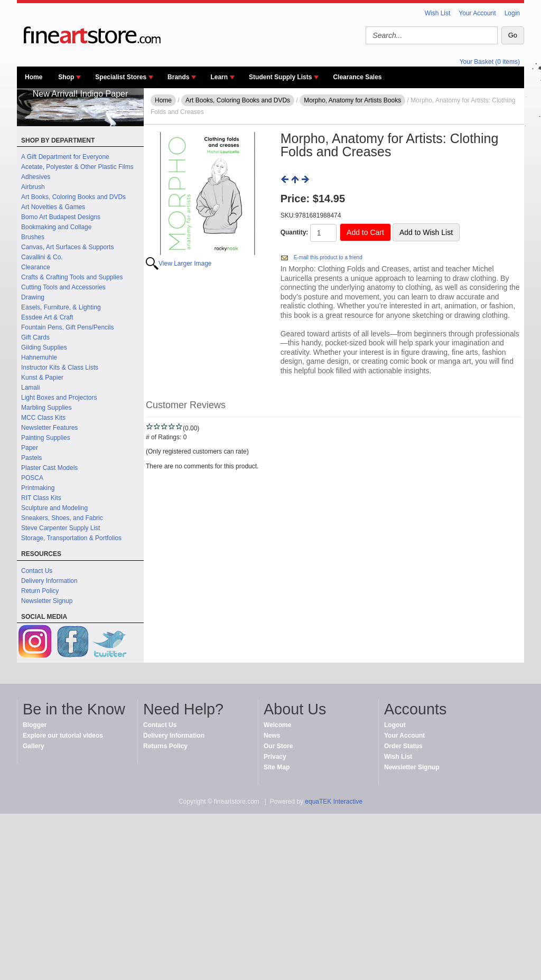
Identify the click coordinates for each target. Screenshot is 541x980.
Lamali (30, 388)
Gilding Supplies (44, 347)
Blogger (35, 725)
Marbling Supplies (46, 408)
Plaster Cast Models (49, 468)
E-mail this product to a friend (328, 257)
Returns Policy (165, 746)
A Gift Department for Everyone (65, 157)
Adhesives (36, 177)
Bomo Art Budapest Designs (61, 217)
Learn (219, 77)
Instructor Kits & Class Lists (60, 368)
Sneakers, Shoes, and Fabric (62, 518)
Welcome (277, 725)
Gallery (34, 746)
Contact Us (37, 571)
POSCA (32, 478)
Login (512, 13)
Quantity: (295, 232)
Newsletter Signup (47, 601)
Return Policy (40, 591)
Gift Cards (35, 337)
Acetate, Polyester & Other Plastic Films (77, 167)
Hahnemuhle (39, 357)
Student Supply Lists (280, 77)
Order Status (403, 746)
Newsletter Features (49, 428)
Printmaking (38, 488)
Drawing (33, 297)
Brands (178, 77)
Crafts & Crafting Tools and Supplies (72, 277)
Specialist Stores (121, 77)
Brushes (33, 237)
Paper (30, 448)
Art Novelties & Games (53, 207)
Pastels (31, 458)
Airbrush (33, 187)
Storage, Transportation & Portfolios (71, 538)
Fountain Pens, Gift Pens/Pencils (67, 327)
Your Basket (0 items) (490, 62)
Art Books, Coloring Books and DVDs (73, 197)
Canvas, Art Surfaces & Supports (67, 247)
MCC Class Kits (43, 418)
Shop (66, 77)
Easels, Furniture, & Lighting (61, 307)
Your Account (477, 13)
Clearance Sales (357, 77)
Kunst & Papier (42, 378)
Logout (395, 725)
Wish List (438, 13)
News (272, 736)
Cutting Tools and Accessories (63, 287)
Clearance (36, 267)
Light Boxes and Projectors (59, 398)
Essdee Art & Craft (47, 317)
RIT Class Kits (41, 498)
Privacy (275, 757)
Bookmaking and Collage (56, 227)
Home (34, 77)
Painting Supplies (46, 438)
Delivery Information (49, 581)
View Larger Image (185, 263)
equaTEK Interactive (334, 802)
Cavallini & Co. (42, 257)
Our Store (278, 746)
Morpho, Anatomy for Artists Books (352, 100)
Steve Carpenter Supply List (60, 528)
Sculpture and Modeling (54, 508)
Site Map (277, 767)
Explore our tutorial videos (63, 736)
